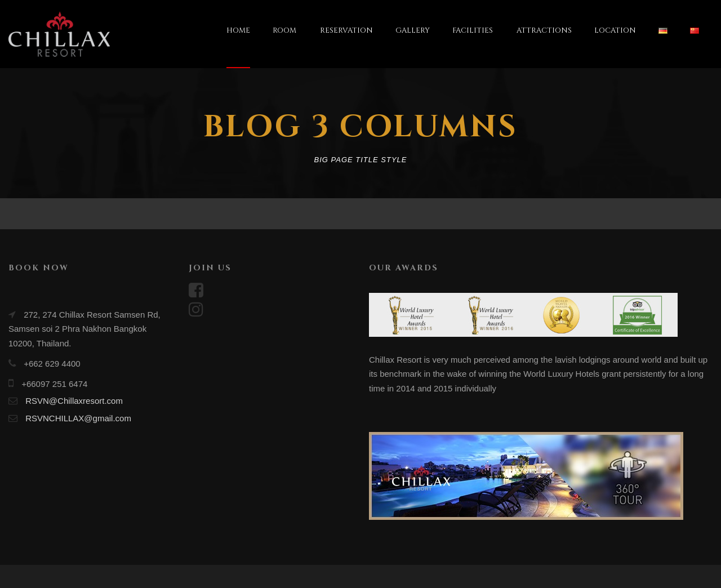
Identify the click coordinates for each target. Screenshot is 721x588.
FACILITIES (473, 30)
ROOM (284, 30)
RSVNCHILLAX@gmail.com (78, 418)
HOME (238, 30)
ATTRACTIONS (544, 30)
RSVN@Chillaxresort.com (74, 401)
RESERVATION (346, 30)
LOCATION (615, 30)
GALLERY (413, 30)
